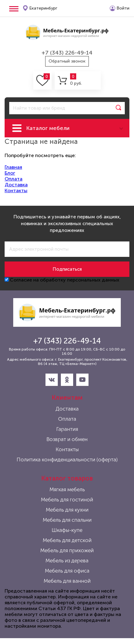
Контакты (16, 190)
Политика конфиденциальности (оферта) (67, 460)
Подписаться (67, 269)
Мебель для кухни (67, 510)
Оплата (14, 179)
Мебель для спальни (67, 520)
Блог (10, 173)
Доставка (16, 185)
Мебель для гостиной (67, 500)
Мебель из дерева (67, 561)
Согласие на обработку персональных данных (62, 280)
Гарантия (67, 429)
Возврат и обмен (67, 439)
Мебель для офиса (67, 571)
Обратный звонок (67, 61)
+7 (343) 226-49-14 (67, 53)
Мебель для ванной (67, 581)
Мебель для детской (67, 540)
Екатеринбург (43, 8)
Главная (13, 167)
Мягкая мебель (67, 489)
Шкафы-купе (67, 530)
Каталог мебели (48, 128)
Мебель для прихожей (67, 550)
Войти (123, 8)
